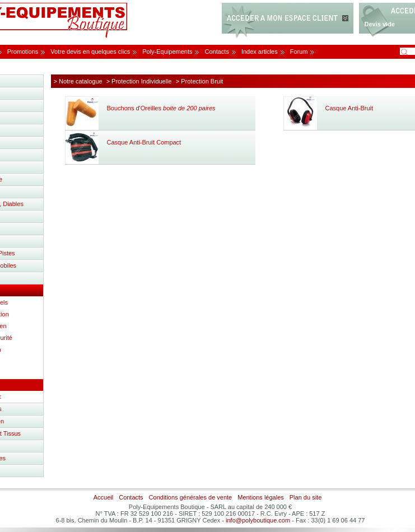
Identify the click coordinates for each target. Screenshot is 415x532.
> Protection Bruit (200, 81)
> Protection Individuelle (139, 81)
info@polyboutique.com (258, 520)
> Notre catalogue (78, 81)
